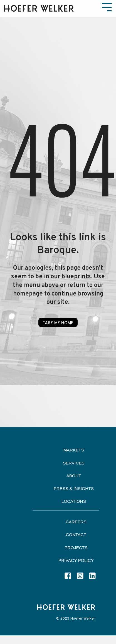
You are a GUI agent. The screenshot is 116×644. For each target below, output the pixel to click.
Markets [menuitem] (74, 450)
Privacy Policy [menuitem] (76, 560)
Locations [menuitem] (74, 501)
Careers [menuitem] (76, 522)
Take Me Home (58, 323)
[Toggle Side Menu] (107, 7)
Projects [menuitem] (76, 548)
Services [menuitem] (74, 463)
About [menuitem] (74, 476)
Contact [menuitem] (76, 535)
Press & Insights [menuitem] (74, 488)
